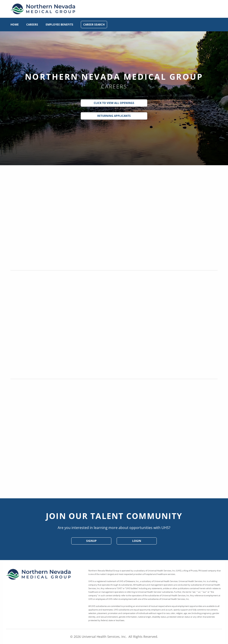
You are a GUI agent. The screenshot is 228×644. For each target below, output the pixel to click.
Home (15, 25)
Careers (32, 25)
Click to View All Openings (114, 103)
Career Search (94, 25)
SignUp (91, 541)
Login (137, 541)
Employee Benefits (59, 25)
